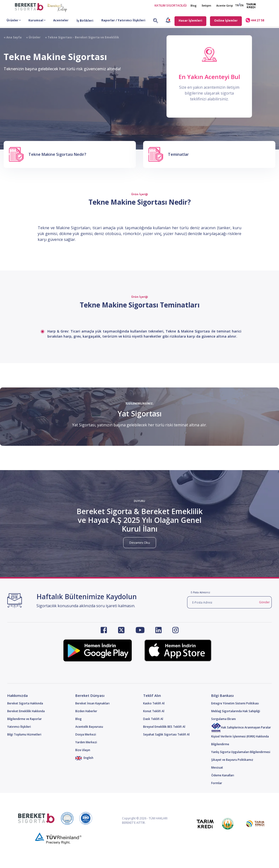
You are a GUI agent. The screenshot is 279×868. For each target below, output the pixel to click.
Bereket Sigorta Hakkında (25, 703)
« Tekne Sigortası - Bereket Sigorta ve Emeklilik (80, 37)
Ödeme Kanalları (223, 775)
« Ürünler (31, 37)
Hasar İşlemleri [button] (190, 21)
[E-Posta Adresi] (222, 602)
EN (242, 5)
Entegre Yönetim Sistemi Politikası (235, 703)
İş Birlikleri (85, 21)
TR (237, 5)
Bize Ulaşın (83, 750)
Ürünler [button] (13, 20)
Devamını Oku (140, 543)
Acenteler (61, 20)
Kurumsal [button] (36, 20)
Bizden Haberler (86, 711)
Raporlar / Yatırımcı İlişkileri (123, 20)
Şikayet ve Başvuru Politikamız (232, 760)
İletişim (206, 5)
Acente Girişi (225, 5)
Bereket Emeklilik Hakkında (26, 711)
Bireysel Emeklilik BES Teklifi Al (164, 727)
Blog (194, 5)
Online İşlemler (226, 21)
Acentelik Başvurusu (89, 727)
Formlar (217, 783)
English (84, 758)
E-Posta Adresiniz (201, 592)
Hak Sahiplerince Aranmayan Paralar (241, 727)
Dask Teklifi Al (153, 719)
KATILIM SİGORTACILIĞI (171, 5)
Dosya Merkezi (86, 734)
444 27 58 (255, 20)
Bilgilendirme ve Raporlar (25, 719)
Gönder (264, 602)
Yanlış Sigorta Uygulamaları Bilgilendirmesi (241, 752)
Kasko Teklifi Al (154, 703)
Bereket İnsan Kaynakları (92, 703)
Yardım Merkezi (86, 742)
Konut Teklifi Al (154, 711)
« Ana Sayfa (13, 37)
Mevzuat (217, 767)
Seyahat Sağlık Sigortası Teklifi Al (166, 734)
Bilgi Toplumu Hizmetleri (24, 734)
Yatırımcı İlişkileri (19, 727)
